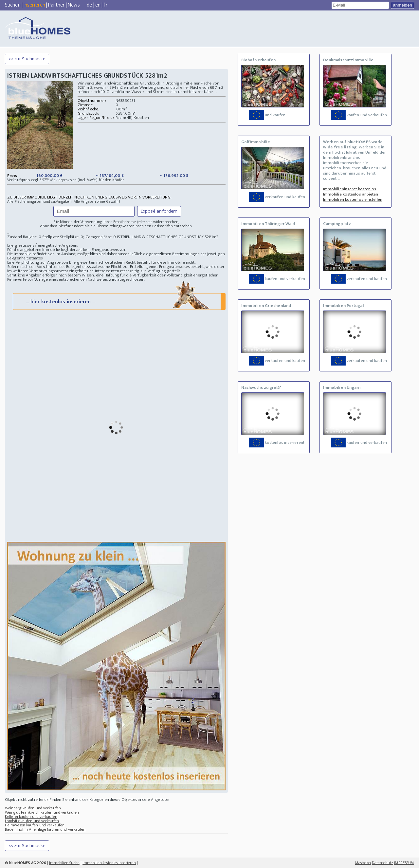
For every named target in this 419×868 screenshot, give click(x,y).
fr (105, 5)
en (98, 5)
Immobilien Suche (64, 863)
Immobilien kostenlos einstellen (353, 199)
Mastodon (363, 863)
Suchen (13, 5)
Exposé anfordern (159, 211)
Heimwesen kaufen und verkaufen (35, 825)
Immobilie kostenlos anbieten (351, 194)
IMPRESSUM (404, 863)
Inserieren (34, 5)
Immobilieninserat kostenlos (350, 189)
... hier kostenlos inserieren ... (118, 301)
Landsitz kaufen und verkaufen (32, 821)
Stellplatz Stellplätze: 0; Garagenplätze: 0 (79, 237)
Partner (56, 5)
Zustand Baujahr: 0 (25, 237)
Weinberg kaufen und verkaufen (33, 808)
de (89, 5)
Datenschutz (383, 863)
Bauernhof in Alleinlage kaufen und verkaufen (45, 829)
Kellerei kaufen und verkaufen (31, 817)
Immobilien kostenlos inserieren (109, 863)
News (74, 5)
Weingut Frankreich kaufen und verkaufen (42, 812)
